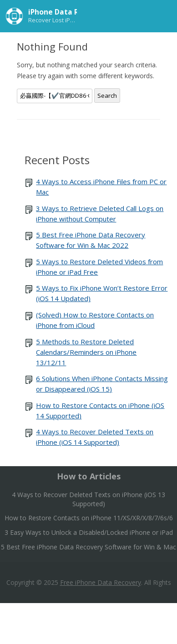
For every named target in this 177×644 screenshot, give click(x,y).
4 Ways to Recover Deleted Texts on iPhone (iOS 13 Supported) (88, 499)
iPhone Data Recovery (68, 12)
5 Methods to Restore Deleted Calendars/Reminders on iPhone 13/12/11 (86, 352)
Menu (162, 15)
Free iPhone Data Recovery (101, 582)
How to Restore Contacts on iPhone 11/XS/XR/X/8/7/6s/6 (89, 518)
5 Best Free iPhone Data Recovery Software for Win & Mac (88, 547)
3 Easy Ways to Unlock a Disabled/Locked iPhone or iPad (89, 532)
